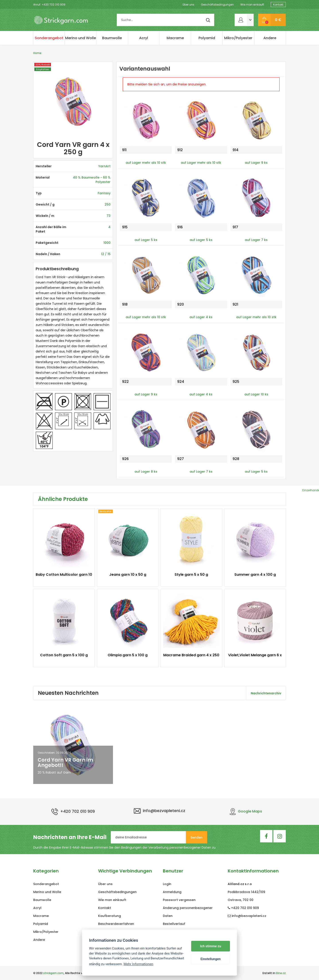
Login (167, 884)
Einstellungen (211, 959)
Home (37, 53)
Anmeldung (172, 892)
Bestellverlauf (174, 924)
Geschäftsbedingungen (217, 5)
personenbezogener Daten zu (193, 847)
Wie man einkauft (252, 5)
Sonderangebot (49, 38)
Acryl (144, 38)
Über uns (188, 5)
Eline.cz (281, 973)
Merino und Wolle (81, 38)
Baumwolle (112, 38)
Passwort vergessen (179, 900)
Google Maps (246, 811)
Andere (270, 38)
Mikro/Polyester (238, 38)
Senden (196, 838)
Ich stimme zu (211, 946)
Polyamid (207, 38)
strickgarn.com (53, 973)
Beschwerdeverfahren (116, 924)
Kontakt (278, 5)
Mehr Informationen (138, 964)
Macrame (175, 38)
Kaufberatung (110, 916)
